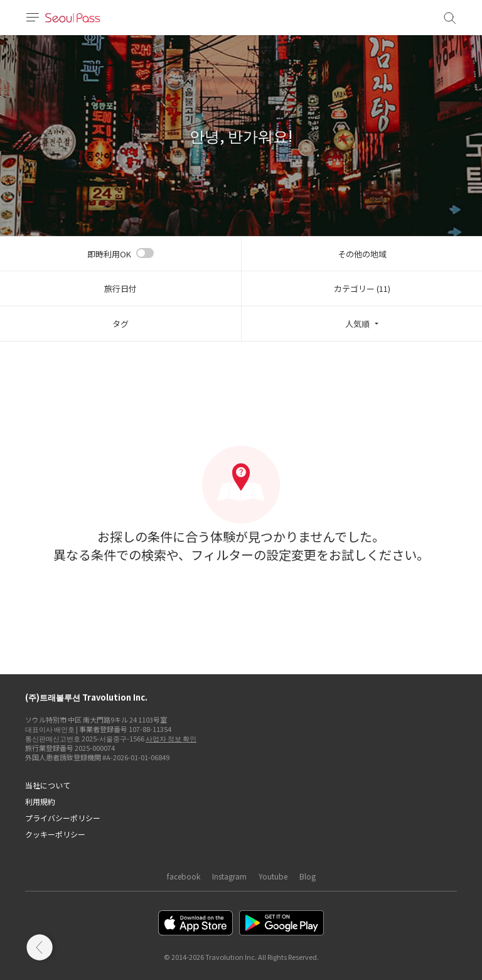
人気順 (357, 324)
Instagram (229, 876)
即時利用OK (109, 254)
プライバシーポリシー (63, 818)
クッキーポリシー (55, 834)
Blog (308, 876)
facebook (184, 876)
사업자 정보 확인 (171, 738)
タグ (120, 324)
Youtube (273, 876)
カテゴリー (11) (362, 288)
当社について (48, 785)
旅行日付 (120, 288)
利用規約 (40, 801)
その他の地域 (362, 254)
